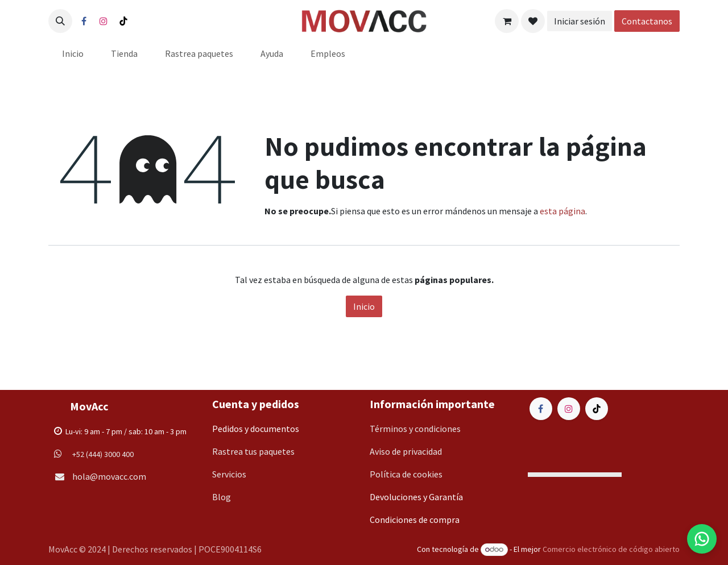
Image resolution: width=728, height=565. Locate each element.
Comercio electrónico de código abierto (611, 549)
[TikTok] (123, 21)
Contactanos (647, 21)
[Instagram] (104, 21)
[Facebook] (84, 21)
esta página (562, 211)
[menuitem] (73, 53)
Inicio (364, 306)
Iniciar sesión (580, 21)
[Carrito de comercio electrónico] (507, 21)
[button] (60, 21)
